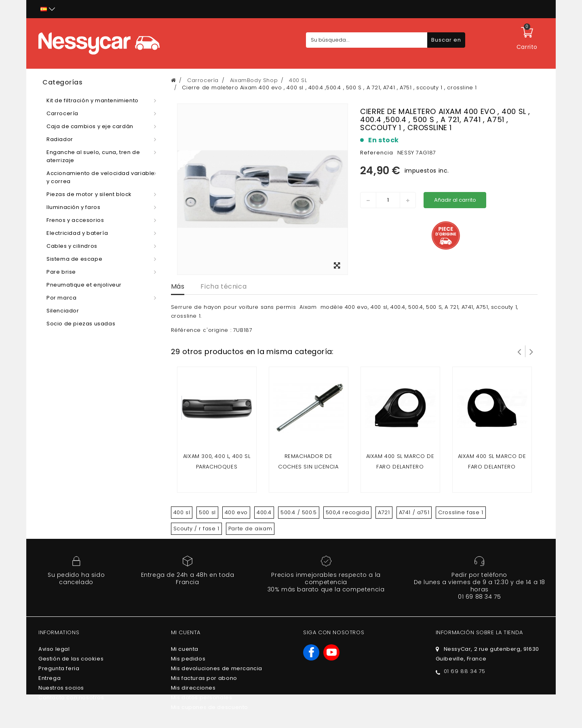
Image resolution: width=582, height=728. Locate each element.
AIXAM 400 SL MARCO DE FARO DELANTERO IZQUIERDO (400, 467)
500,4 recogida (347, 512)
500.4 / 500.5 (299, 512)
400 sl (182, 512)
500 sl (207, 512)
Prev (519, 351)
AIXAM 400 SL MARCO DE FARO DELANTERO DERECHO (492, 467)
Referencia (377, 153)
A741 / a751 (414, 512)
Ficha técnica (224, 286)
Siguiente (531, 351)
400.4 (264, 512)
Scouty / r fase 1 (196, 529)
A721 (384, 512)
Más (178, 286)
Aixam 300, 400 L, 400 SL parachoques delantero (217, 467)
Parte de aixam (250, 529)
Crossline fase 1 (461, 512)
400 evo (236, 512)
